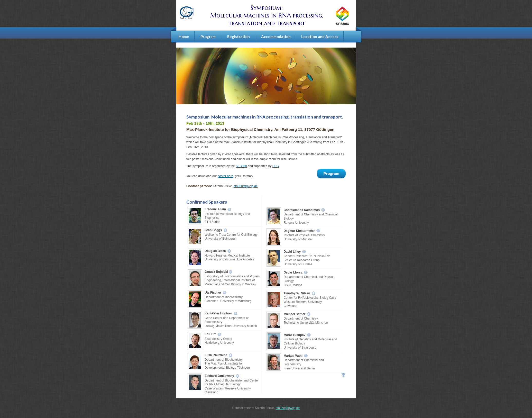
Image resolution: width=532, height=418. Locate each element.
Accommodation (276, 37)
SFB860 (241, 166)
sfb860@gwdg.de (246, 186)
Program (208, 37)
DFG (276, 166)
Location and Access (320, 37)
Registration (239, 37)
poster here (226, 176)
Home (184, 37)
